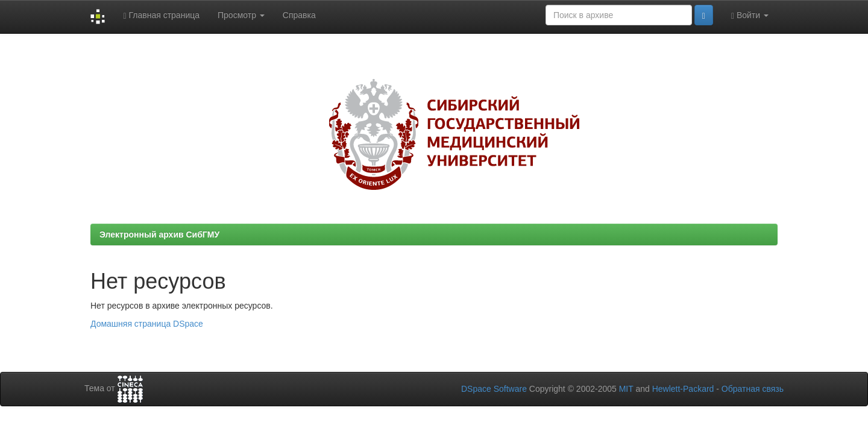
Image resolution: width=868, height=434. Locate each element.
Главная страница (161, 15)
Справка (299, 15)
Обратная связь (753, 389)
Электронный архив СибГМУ (159, 234)
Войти (750, 15)
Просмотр (241, 15)
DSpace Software (494, 389)
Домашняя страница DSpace (147, 324)
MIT (626, 389)
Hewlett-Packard (683, 389)
